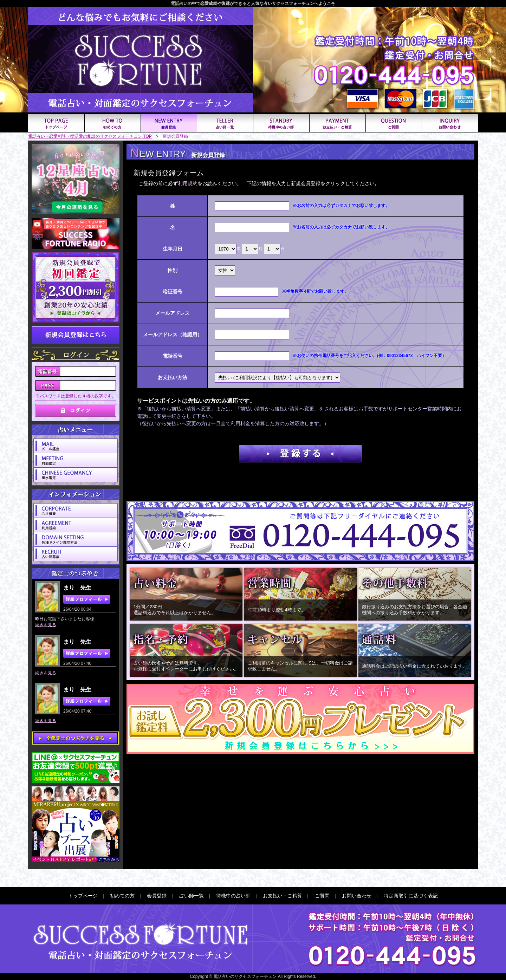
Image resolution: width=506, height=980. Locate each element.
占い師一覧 (192, 896)
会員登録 (157, 896)
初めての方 (122, 896)
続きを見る (46, 625)
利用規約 (188, 183)
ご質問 (322, 896)
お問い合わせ (357, 896)
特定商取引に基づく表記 (411, 896)
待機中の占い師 (233, 896)
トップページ (83, 896)
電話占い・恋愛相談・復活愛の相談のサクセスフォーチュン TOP (90, 136)
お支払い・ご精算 (283, 896)
